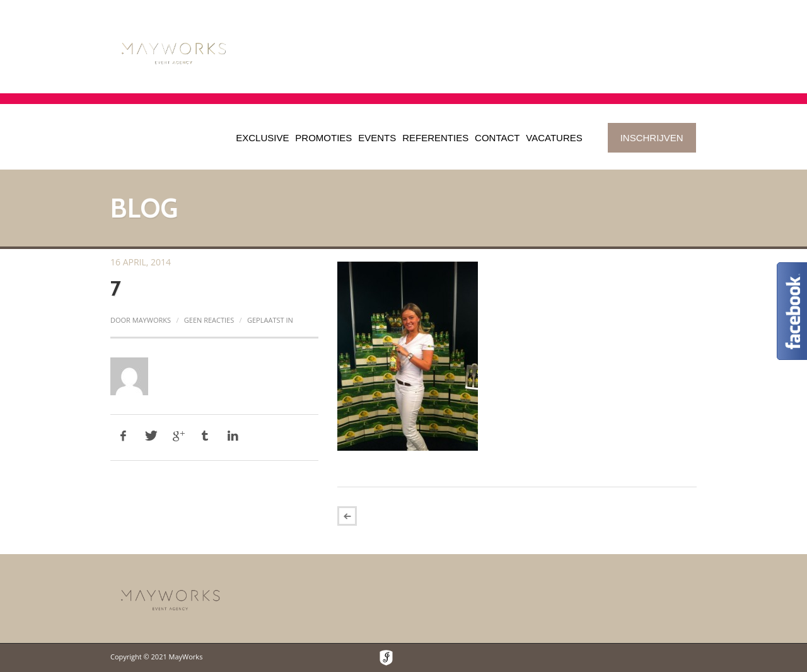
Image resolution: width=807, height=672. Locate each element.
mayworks (152, 320)
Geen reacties (209, 320)
